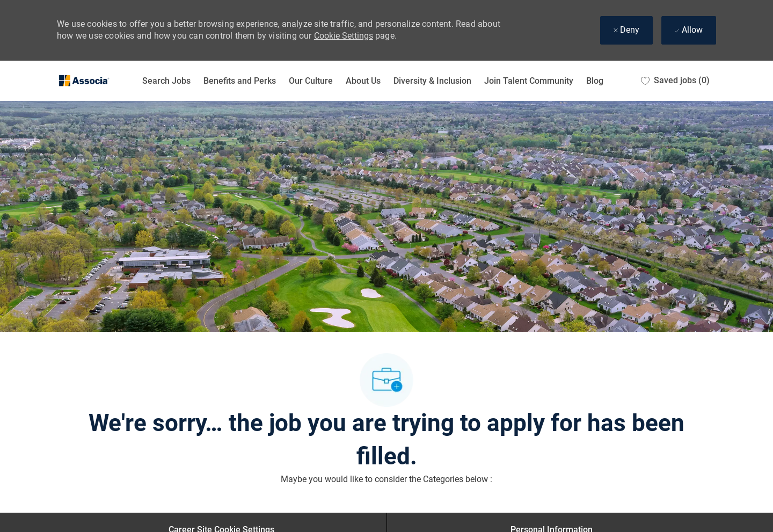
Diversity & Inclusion (432, 81)
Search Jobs (166, 81)
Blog (595, 81)
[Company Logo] (84, 81)
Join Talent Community (529, 81)
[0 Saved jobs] (675, 81)
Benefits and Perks (240, 81)
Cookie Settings (344, 36)
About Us (363, 81)
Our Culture (311, 81)
